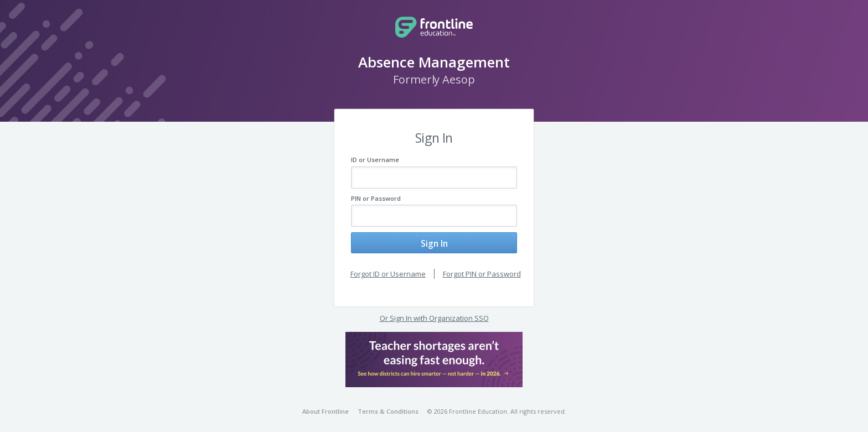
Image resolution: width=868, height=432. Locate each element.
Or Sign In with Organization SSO (434, 314)
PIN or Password (376, 198)
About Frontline (325, 407)
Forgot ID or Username (388, 269)
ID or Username (375, 160)
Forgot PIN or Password (482, 269)
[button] (434, 355)
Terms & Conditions (388, 407)
